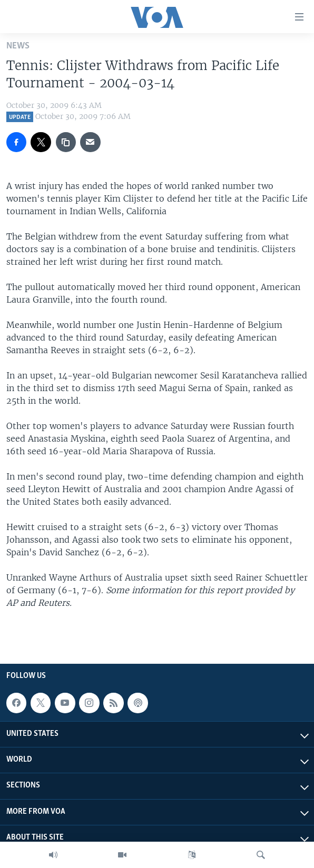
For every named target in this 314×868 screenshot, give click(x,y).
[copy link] (66, 142)
